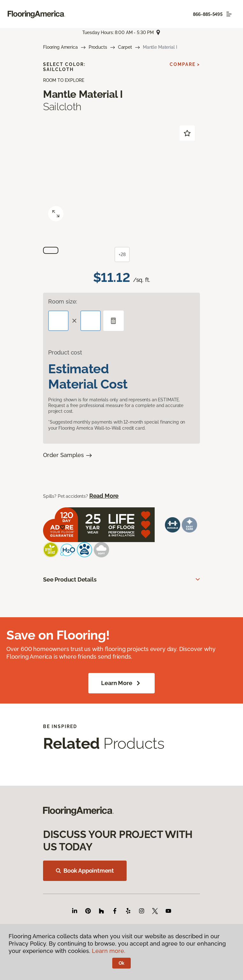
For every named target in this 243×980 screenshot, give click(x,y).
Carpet (125, 47)
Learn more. (109, 951)
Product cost (65, 352)
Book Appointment (85, 871)
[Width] (91, 321)
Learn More (121, 683)
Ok (122, 963)
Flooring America (60, 47)
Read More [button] (104, 496)
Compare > (185, 64)
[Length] (58, 321)
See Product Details (70, 579)
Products (98, 47)
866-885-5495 (208, 14)
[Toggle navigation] (229, 14)
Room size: (63, 301)
